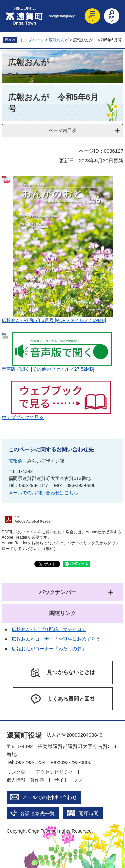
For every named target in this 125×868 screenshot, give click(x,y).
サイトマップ (68, 780)
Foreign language (61, 16)
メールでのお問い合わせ (49, 797)
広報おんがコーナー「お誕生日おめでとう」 (58, 639)
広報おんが (59, 40)
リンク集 (16, 772)
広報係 (15, 461)
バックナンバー (58, 592)
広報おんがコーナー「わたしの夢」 (49, 649)
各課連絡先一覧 (37, 813)
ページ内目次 (63, 130)
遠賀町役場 (24, 735)
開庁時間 (89, 813)
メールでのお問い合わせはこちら (43, 493)
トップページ (32, 40)
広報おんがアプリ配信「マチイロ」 (49, 629)
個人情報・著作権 (25, 780)
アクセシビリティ (54, 772)
